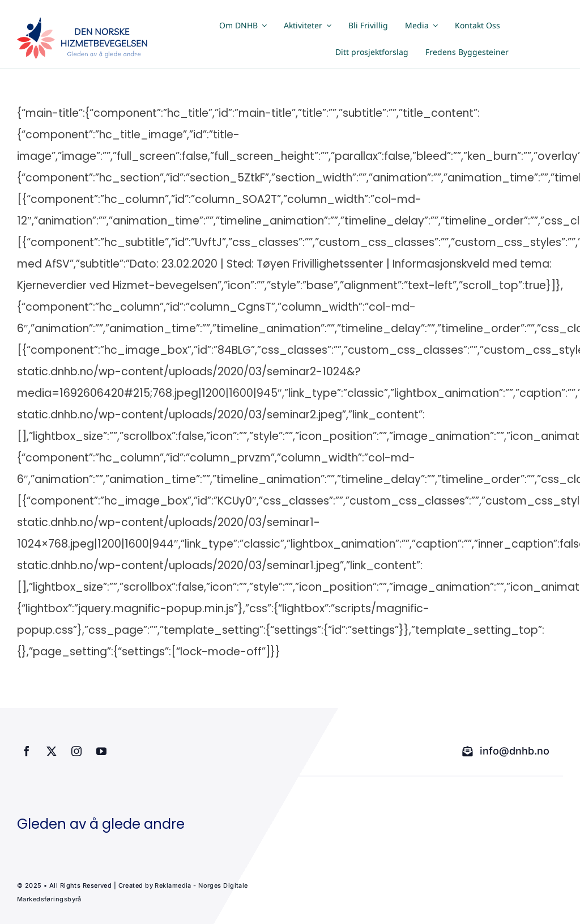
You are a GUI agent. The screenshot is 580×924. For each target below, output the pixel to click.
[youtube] (101, 751)
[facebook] (27, 751)
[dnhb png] (85, 23)
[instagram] (76, 751)
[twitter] (52, 751)
